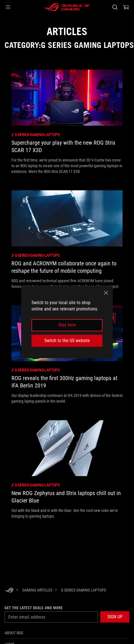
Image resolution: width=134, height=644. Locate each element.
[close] (106, 293)
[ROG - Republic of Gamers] (67, 7)
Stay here (67, 325)
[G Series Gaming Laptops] (83, 590)
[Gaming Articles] (37, 590)
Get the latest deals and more (34, 608)
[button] (8, 7)
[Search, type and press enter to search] (115, 7)
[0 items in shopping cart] (126, 7)
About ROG (14, 633)
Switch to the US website (67, 341)
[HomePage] (9, 590)
